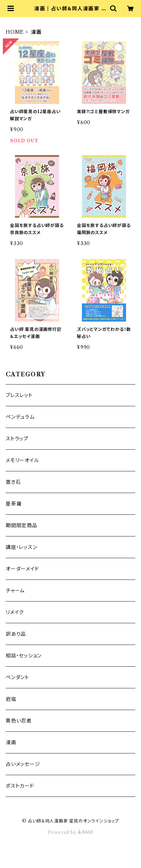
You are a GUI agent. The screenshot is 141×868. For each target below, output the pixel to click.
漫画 (11, 742)
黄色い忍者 (19, 721)
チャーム (15, 591)
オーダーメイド (22, 569)
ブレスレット (19, 395)
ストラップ (17, 439)
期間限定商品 (22, 525)
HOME (15, 32)
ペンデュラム (20, 417)
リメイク (15, 612)
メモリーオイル (22, 460)
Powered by (71, 832)
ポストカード (20, 786)
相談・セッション (23, 656)
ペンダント (17, 677)
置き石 (13, 482)
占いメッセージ (23, 764)
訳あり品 (16, 634)
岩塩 (11, 699)
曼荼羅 (14, 504)
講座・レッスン (22, 547)
